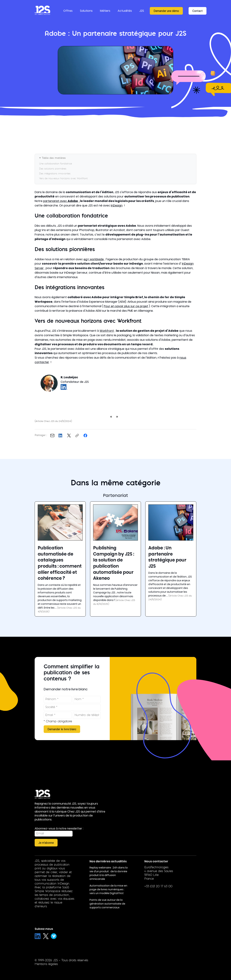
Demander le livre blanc (62, 729)
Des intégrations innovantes (55, 174)
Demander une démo (166, 11)
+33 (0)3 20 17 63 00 (158, 887)
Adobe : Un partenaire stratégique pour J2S (167, 557)
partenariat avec (61, 201)
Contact (198, 11)
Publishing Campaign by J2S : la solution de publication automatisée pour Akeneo (114, 563)
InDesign (117, 205)
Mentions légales (46, 964)
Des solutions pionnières (53, 169)
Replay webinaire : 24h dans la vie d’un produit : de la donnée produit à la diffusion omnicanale (109, 873)
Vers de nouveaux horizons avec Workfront (63, 179)
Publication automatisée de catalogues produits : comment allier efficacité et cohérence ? (60, 563)
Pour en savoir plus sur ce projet (126, 306)
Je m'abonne (46, 843)
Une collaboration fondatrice (55, 164)
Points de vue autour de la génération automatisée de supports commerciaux (107, 904)
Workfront (107, 331)
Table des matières (54, 158)
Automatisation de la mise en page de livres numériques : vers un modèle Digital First (108, 889)
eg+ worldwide (94, 259)
